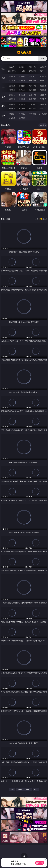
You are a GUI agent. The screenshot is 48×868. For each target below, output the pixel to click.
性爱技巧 (43, 108)
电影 (3, 87)
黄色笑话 (32, 108)
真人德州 (22, 67)
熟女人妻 (12, 80)
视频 (3, 78)
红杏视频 (12, 118)
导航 (3, 115)
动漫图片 (43, 95)
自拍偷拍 (22, 76)
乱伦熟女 (32, 90)
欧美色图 (32, 95)
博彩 (3, 69)
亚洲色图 (22, 95)
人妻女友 (32, 104)
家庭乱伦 (22, 104)
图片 (3, 97)
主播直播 (32, 80)
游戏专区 (43, 67)
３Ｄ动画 (43, 76)
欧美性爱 (43, 86)
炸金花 (22, 71)
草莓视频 (32, 114)
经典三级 (22, 90)
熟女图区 (32, 99)
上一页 (20, 789)
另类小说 (22, 108)
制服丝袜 (12, 90)
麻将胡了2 (12, 71)
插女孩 (12, 114)
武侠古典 (43, 104)
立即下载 (40, 863)
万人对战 (32, 67)
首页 (12, 789)
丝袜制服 (22, 80)
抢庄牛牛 (43, 71)
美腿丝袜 (12, 99)
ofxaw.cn (24, 53)
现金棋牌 (32, 71)
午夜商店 (22, 114)
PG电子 (12, 67)
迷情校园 (12, 108)
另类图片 (43, 99)
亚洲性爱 (12, 86)
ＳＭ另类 (43, 80)
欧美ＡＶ (32, 76)
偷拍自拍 (22, 86)
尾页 (36, 789)
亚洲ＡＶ (12, 76)
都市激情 (12, 104)
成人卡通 (32, 86)
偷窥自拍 (12, 95)
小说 (3, 106)
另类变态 (43, 90)
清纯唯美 (22, 99)
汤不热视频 (43, 114)
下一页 (28, 789)
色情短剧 (22, 118)
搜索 (43, 58)
